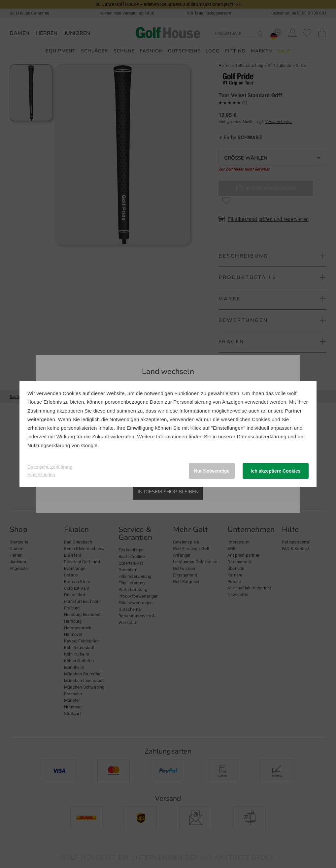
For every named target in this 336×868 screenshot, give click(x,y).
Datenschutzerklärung (262, 436)
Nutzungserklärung (49, 445)
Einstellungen (41, 475)
